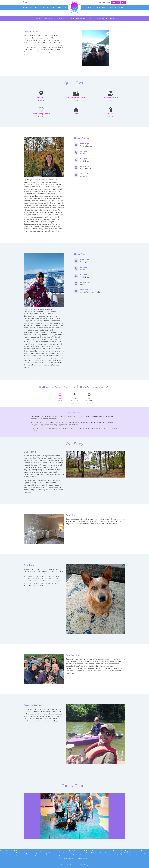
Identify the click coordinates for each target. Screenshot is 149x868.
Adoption (28, 7)
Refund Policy (84, 865)
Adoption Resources (98, 7)
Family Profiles (59, 7)
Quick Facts (48, 18)
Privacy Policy (65, 865)
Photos (91, 18)
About (113, 7)
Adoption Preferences (78, 18)
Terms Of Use (74, 865)
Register (115, 2)
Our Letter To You (61, 18)
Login (123, 2)
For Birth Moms (42, 7)
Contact (38, 18)
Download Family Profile (105, 18)
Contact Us (86, 858)
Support (123, 7)
